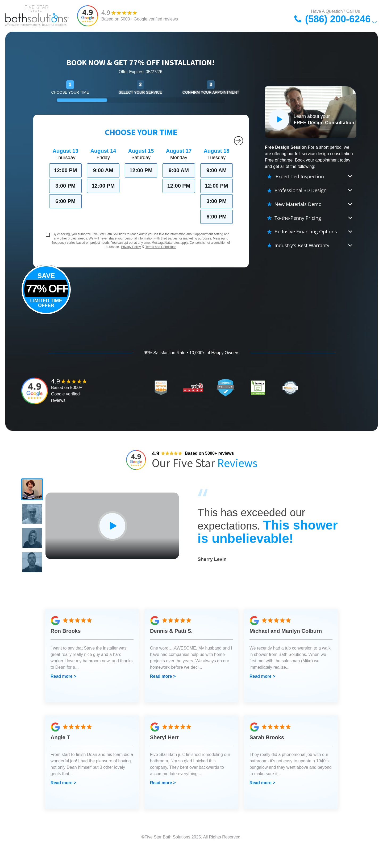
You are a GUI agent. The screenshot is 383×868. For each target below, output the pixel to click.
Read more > (63, 696)
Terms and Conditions (161, 247)
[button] (35, 492)
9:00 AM (103, 170)
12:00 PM (66, 170)
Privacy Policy (131, 247)
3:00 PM (65, 186)
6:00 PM (65, 201)
